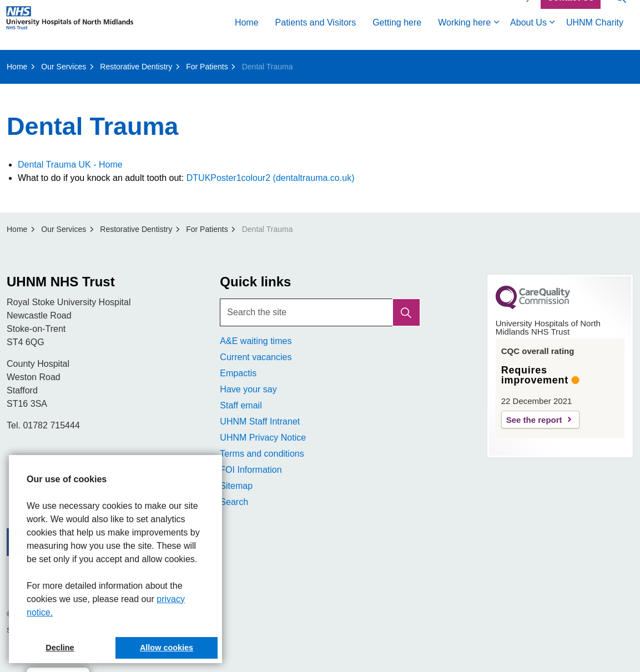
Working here (464, 37)
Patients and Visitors (316, 37)
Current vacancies (256, 357)
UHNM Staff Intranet (260, 421)
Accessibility (509, 12)
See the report (534, 420)
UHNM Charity (595, 37)
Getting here (397, 37)
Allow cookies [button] (167, 648)
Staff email (241, 405)
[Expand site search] (621, 12)
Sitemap (236, 486)
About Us (528, 37)
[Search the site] (320, 312)
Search (234, 502)
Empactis (238, 373)
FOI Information (251, 470)
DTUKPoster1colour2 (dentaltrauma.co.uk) (271, 178)
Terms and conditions (262, 454)
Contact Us (571, 13)
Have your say (248, 389)
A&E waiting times (256, 341)
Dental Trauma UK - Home (70, 165)
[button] (406, 312)
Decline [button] (60, 648)
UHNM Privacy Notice (263, 438)
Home (247, 37)
